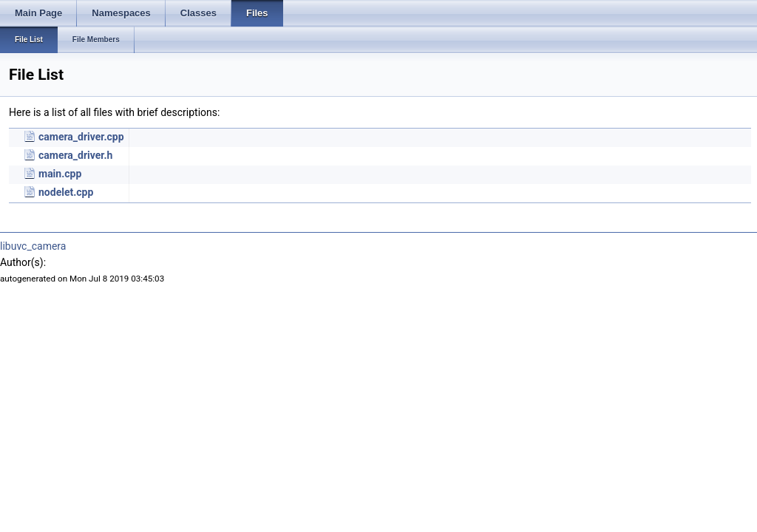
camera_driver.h (75, 155)
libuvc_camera (33, 246)
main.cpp (60, 174)
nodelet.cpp (66, 192)
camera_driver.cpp (81, 137)
